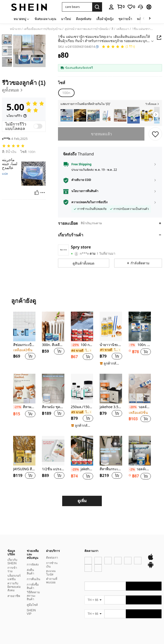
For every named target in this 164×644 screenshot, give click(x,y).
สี (112, 29)
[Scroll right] (150, 19)
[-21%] (17, 407)
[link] (121, 7)
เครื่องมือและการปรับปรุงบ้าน (43, 29)
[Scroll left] (144, 19)
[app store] (93, 575)
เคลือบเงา (123, 29)
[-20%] (133, 407)
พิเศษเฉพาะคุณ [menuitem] (45, 19)
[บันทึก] (155, 134)
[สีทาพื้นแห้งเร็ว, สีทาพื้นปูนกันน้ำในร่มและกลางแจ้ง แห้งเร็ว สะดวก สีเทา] (67, 115)
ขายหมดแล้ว (101, 134)
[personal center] (111, 7)
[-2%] (132, 470)
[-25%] (75, 345)
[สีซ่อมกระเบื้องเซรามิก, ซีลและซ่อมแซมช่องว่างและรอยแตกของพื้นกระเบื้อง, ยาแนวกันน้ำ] (134, 115)
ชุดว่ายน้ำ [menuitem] (125, 19)
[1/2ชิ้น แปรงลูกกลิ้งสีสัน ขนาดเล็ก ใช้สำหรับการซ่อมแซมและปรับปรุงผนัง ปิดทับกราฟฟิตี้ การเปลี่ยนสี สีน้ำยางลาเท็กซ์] (53, 451)
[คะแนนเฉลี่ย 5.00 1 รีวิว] (118, 47)
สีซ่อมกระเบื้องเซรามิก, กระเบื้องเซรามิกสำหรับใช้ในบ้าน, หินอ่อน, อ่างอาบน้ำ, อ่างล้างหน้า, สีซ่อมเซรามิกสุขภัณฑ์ (24, 345)
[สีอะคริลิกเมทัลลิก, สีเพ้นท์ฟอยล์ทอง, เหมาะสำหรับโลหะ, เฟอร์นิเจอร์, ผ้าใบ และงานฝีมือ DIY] (80, 115)
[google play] (102, 575)
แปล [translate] (5, 174)
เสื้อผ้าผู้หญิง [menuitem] (105, 19)
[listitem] (67, 115)
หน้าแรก (15, 29)
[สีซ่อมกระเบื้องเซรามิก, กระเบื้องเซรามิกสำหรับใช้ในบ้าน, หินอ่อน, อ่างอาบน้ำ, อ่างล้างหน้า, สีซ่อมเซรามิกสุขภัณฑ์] (24, 326)
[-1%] (132, 345)
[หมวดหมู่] (22, 19)
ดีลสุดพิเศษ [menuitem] (84, 19)
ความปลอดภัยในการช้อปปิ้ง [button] (89, 202)
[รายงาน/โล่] (43, 193)
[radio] (66, 93)
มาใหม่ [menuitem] (66, 19)
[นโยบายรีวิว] (17, 116)
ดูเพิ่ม (82, 501)
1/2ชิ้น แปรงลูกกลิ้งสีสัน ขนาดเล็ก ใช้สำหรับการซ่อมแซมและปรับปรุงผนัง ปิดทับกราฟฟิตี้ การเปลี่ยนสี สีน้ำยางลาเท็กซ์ (53, 469)
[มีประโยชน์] (37, 193)
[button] (77, 7)
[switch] (38, 126)
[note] (111, 363)
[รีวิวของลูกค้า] (24, 87)
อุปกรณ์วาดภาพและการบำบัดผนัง (87, 29)
